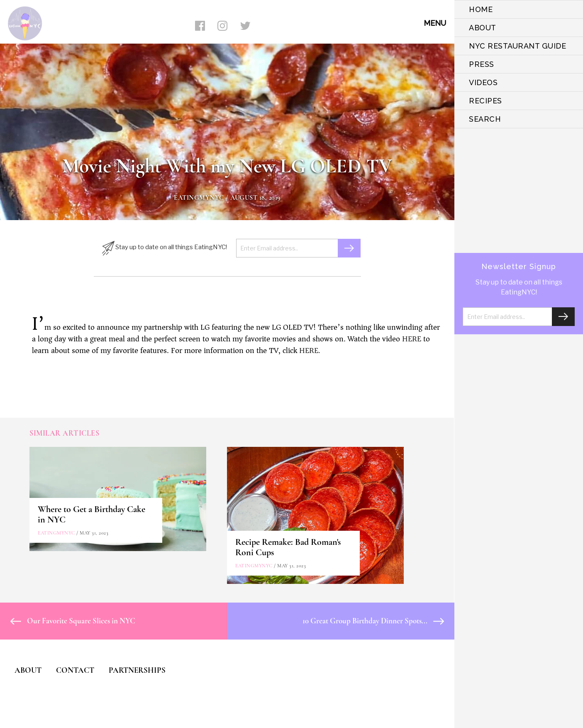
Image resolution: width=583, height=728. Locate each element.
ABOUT (483, 28)
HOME (481, 9)
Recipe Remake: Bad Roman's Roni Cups (288, 547)
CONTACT (75, 670)
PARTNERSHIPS (137, 670)
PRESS (482, 64)
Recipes (485, 101)
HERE (412, 339)
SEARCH (485, 119)
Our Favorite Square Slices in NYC (73, 621)
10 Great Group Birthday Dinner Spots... (373, 621)
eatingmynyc (199, 198)
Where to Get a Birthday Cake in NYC (91, 514)
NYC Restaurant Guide (517, 46)
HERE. (310, 351)
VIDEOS (483, 82)
